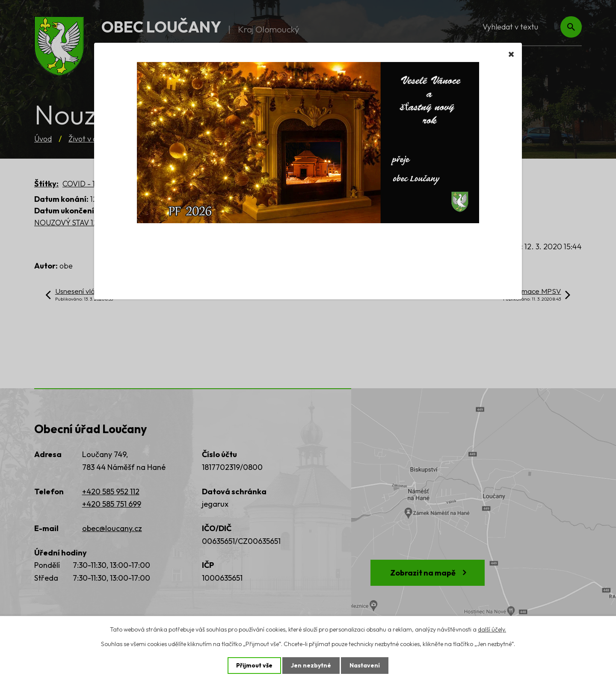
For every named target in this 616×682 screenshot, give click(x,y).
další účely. (492, 629)
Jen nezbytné (311, 665)
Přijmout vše (254, 665)
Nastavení (365, 665)
